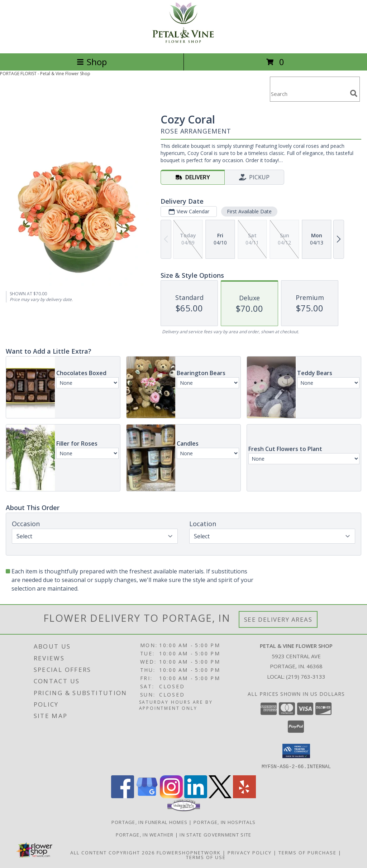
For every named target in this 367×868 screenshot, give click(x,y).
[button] (296, 751)
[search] (354, 93)
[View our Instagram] (171, 796)
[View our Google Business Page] (147, 796)
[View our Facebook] (123, 796)
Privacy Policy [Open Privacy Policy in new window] (250, 852)
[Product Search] (309, 94)
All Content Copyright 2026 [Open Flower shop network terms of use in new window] (113, 852)
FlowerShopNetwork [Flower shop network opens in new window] (189, 852)
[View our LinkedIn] (196, 796)
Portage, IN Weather (145, 834)
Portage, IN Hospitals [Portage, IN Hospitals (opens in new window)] (225, 822)
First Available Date (249, 211)
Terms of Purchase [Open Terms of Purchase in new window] (308, 852)
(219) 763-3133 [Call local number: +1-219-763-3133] (306, 677)
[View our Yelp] (244, 796)
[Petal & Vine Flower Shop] (183, 43)
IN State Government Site (215, 834)
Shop (92, 62)
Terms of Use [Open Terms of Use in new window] (206, 857)
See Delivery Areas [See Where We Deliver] (278, 619)
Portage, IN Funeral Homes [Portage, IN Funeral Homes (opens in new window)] (150, 822)
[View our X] (220, 796)
